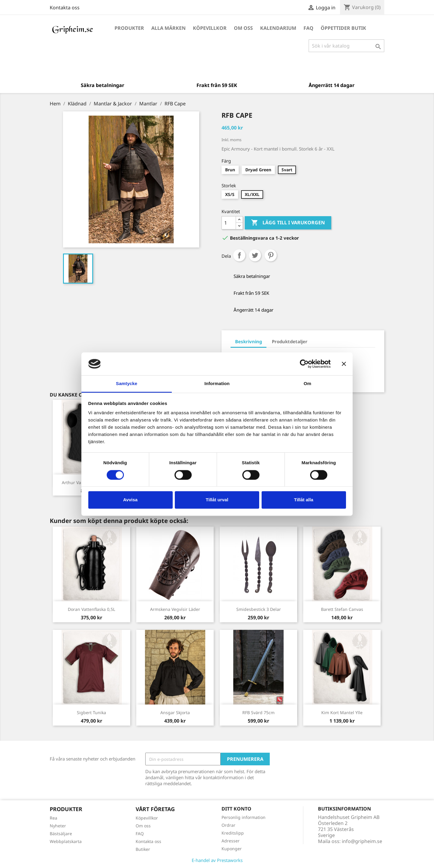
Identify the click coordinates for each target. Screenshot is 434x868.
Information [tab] (217, 384)
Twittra (255, 255)
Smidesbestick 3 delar (259, 609)
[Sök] (346, 46)
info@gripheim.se (362, 841)
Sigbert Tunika (91, 712)
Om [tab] (307, 384)
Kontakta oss (65, 8)
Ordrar (228, 825)
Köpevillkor (210, 28)
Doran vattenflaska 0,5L (91, 609)
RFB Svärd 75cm (258, 712)
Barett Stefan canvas (342, 609)
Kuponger (232, 849)
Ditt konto (236, 809)
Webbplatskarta (66, 841)
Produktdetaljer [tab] (290, 341)
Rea (53, 818)
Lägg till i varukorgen (288, 223)
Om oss (243, 28)
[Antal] (229, 223)
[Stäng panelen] (344, 364)
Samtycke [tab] (127, 384)
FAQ (308, 28)
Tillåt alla (304, 500)
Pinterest (271, 255)
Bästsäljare (61, 834)
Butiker (143, 849)
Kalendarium (278, 28)
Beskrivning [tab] (248, 341)
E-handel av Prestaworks (217, 860)
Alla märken (168, 28)
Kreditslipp (233, 833)
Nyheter (58, 826)
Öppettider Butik (343, 28)
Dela (239, 255)
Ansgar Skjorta (175, 712)
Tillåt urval (217, 500)
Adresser (231, 841)
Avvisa (131, 500)
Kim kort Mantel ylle (342, 712)
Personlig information (244, 817)
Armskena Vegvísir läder (175, 609)
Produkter (129, 28)
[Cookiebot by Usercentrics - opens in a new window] (304, 364)
